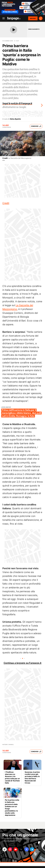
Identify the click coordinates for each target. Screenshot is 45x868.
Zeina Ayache (15, 119)
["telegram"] (32, 849)
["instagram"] (10, 849)
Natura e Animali (8, 744)
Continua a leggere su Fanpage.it (23, 663)
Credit (5, 158)
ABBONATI (33, 18)
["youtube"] (16, 849)
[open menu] (3, 18)
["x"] (21, 849)
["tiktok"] (5, 849)
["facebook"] (27, 849)
